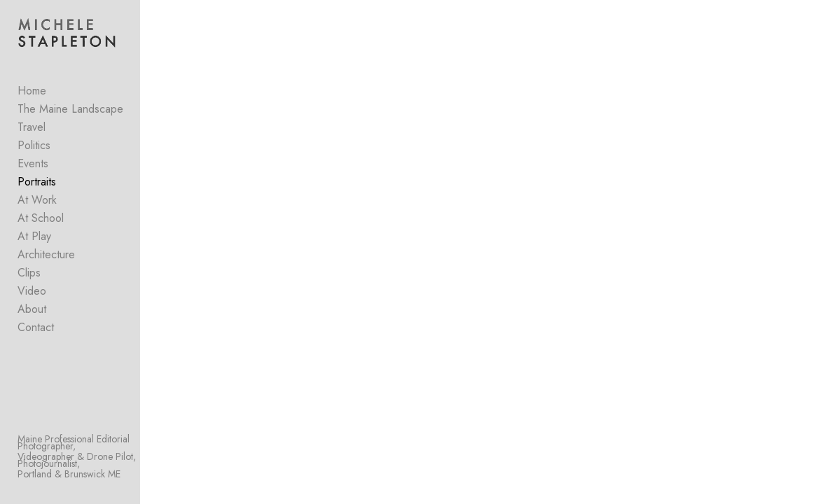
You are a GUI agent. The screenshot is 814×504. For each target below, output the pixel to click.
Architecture (46, 258)
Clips (29, 276)
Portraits (37, 185)
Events (33, 167)
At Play (34, 240)
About (32, 313)
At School (41, 222)
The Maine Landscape (70, 112)
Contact (36, 331)
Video (32, 294)
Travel (32, 131)
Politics (34, 149)
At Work (37, 203)
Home (32, 94)
